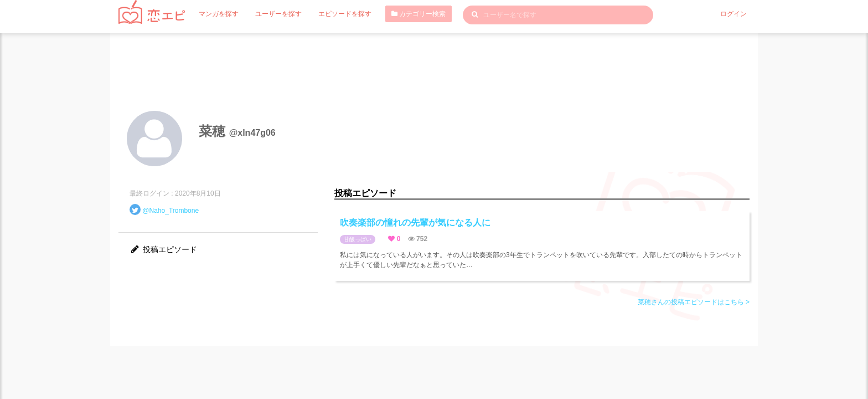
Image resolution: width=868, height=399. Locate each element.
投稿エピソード (163, 249)
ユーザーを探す (278, 14)
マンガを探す (219, 14)
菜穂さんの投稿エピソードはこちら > (694, 302)
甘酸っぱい (358, 239)
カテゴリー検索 (418, 14)
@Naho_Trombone (170, 211)
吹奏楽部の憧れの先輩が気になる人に (415, 222)
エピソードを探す (345, 14)
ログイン (733, 14)
